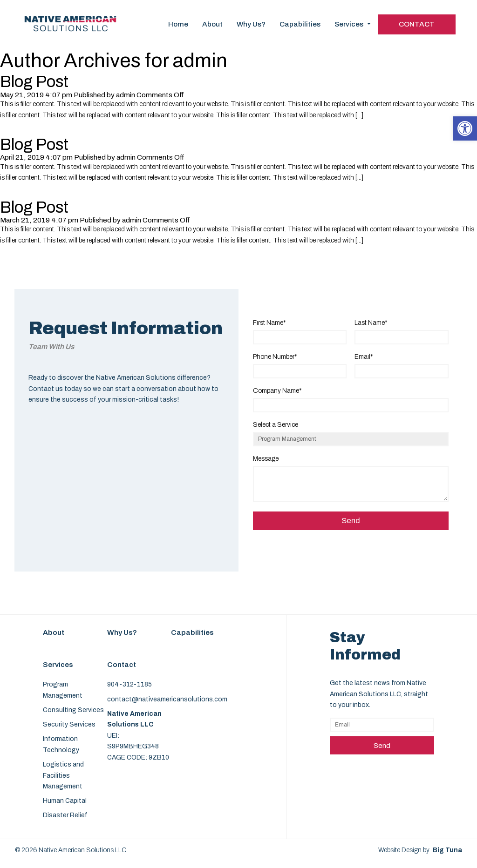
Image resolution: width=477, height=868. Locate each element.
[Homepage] (71, 38)
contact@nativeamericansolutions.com (167, 699)
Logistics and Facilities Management (63, 775)
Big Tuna (447, 850)
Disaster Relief (65, 815)
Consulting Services (73, 710)
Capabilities (300, 24)
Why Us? (251, 24)
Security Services (69, 724)
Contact (417, 24)
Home (178, 24)
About (212, 24)
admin (126, 95)
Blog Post (34, 82)
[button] (465, 128)
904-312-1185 (129, 684)
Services (353, 24)
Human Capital (65, 801)
